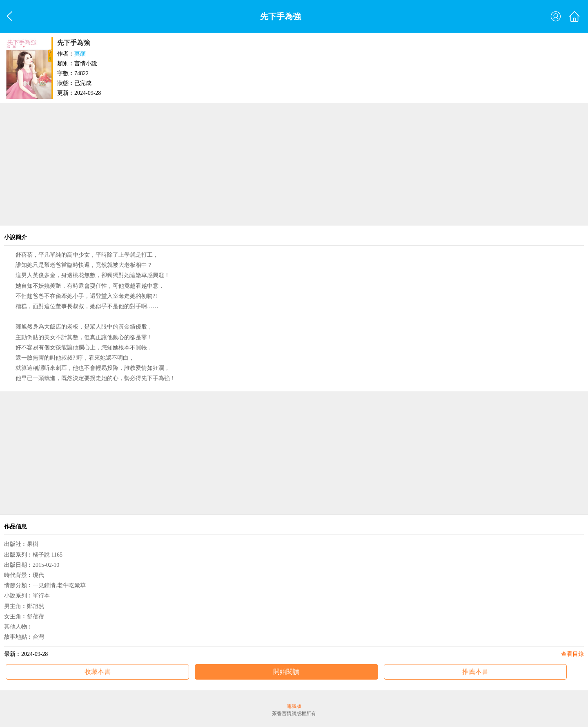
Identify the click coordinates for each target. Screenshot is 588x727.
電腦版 (294, 706)
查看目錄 (572, 654)
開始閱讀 (286, 672)
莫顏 (80, 54)
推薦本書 (475, 672)
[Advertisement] (294, 164)
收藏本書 (98, 672)
